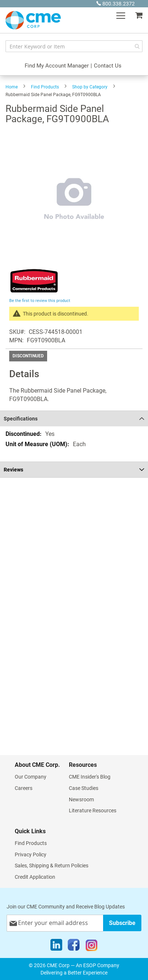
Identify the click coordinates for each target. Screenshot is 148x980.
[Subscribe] (122, 923)
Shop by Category (90, 87)
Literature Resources (93, 810)
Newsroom (81, 799)
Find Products (45, 87)
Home (12, 87)
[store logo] (33, 20)
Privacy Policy (31, 855)
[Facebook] (74, 947)
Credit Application (35, 877)
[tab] (74, 418)
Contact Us (108, 66)
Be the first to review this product (40, 301)
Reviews (13, 470)
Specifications (21, 419)
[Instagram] (91, 947)
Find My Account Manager (57, 66)
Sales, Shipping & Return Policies (52, 866)
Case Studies (84, 788)
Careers (24, 788)
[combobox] (74, 46)
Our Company (31, 777)
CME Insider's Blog (90, 777)
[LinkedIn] (56, 947)
